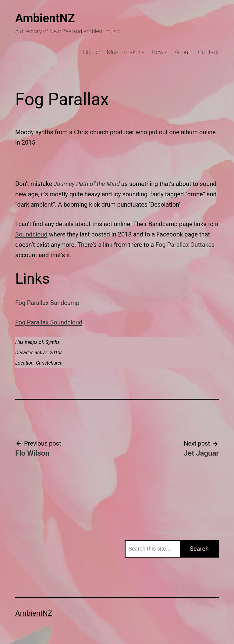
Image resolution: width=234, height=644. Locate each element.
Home (91, 52)
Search (199, 549)
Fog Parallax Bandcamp (47, 303)
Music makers (125, 52)
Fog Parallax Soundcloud (49, 322)
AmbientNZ (45, 18)
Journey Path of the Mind (87, 184)
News (159, 52)
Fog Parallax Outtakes (185, 245)
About (182, 52)
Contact (208, 52)
